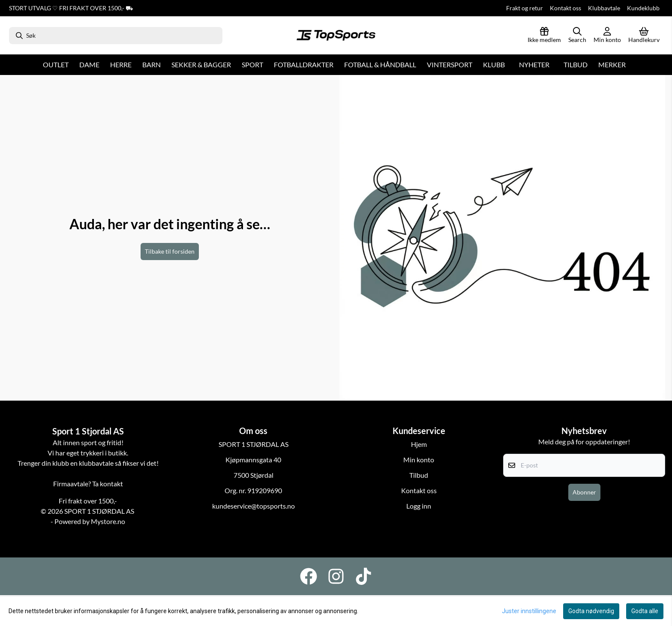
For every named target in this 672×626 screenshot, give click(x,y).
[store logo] (336, 36)
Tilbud (576, 64)
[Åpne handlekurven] (644, 36)
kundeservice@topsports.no (253, 506)
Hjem (419, 444)
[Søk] (116, 36)
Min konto (419, 460)
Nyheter (534, 64)
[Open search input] (577, 36)
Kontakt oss (565, 8)
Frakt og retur (525, 8)
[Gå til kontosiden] (607, 36)
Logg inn (419, 506)
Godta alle (645, 611)
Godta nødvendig (591, 611)
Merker (612, 64)
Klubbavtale (604, 8)
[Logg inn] (544, 36)
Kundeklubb (643, 8)
